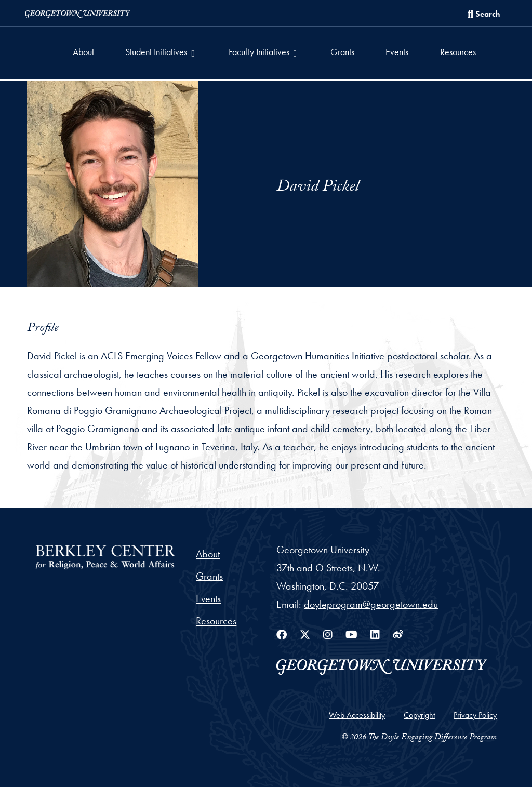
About (83, 52)
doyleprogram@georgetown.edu (371, 604)
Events (397, 52)
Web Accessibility (357, 715)
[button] (161, 53)
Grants (342, 52)
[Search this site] (484, 14)
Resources (458, 52)
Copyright (419, 715)
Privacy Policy (475, 715)
